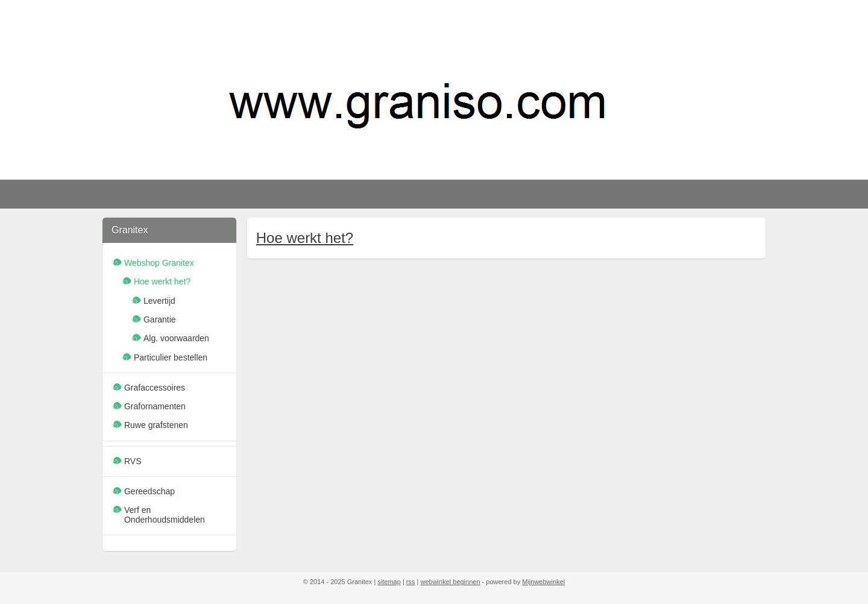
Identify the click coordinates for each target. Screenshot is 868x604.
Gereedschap (149, 491)
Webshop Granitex (159, 263)
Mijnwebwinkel (543, 582)
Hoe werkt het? (304, 238)
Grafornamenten (155, 406)
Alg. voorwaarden (176, 338)
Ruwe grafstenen (156, 425)
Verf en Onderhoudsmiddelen (165, 514)
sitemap (389, 582)
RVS (133, 461)
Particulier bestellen (171, 357)
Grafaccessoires (155, 388)
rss (411, 582)
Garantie (160, 319)
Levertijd (159, 301)
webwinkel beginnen (450, 582)
